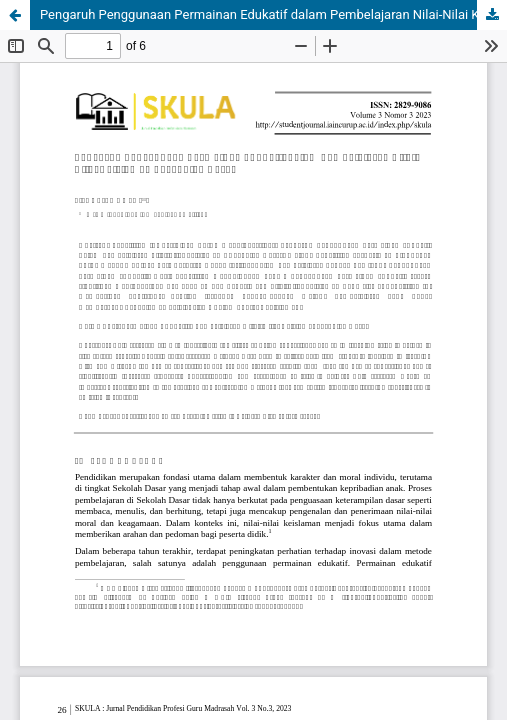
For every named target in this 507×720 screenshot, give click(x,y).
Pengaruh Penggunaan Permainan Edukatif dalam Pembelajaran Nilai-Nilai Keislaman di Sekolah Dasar (273, 14)
